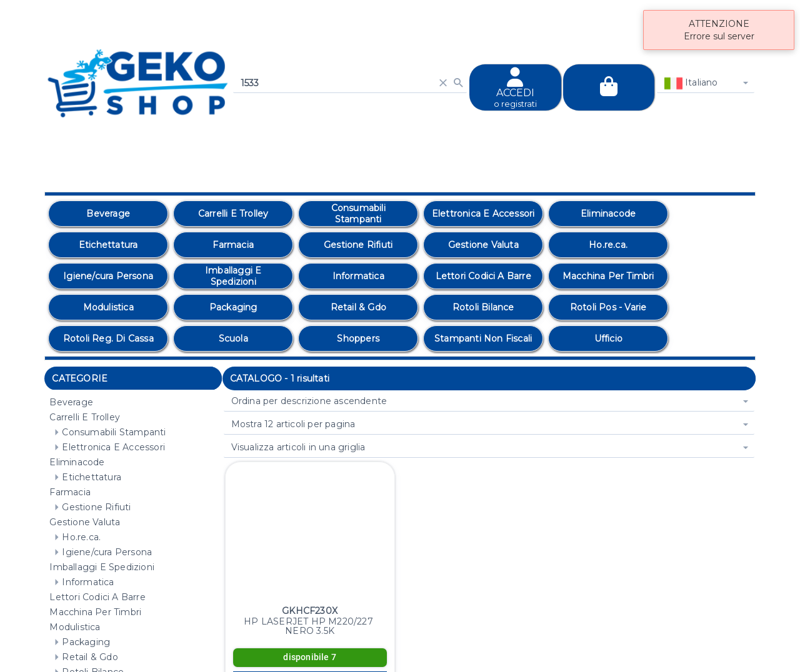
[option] (108, 214)
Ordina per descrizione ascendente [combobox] (309, 401)
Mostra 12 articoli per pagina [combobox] (293, 424)
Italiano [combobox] (691, 83)
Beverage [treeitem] (71, 402)
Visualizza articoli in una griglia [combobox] (298, 447)
